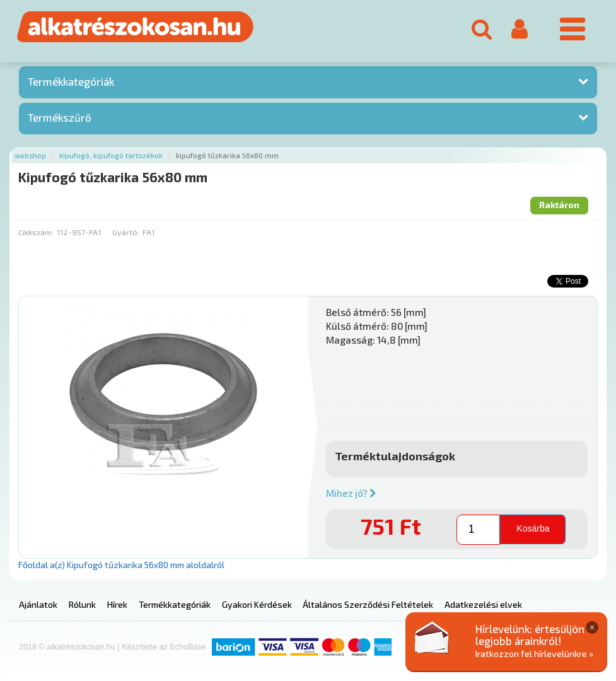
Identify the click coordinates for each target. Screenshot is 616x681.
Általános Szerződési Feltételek (368, 604)
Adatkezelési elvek (483, 604)
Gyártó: (126, 232)
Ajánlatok (38, 604)
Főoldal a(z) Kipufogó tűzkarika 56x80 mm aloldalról (121, 565)
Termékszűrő (60, 117)
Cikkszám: (36, 232)
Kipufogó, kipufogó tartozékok (111, 155)
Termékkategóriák (71, 81)
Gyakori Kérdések (257, 604)
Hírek (117, 604)
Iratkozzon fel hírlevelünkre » (534, 654)
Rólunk (82, 604)
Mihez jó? (351, 493)
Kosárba (533, 528)
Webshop (30, 155)
